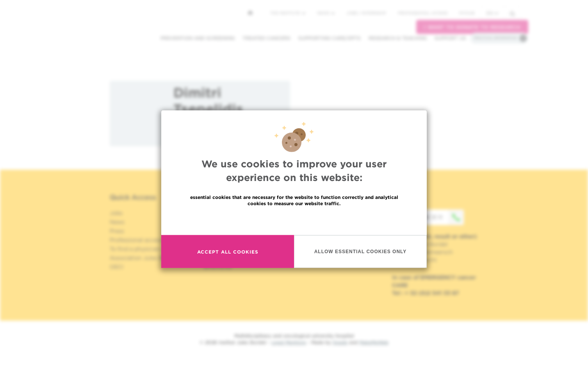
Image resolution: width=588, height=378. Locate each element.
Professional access (423, 13)
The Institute (288, 13)
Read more (294, 223)
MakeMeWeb (374, 342)
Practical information (495, 38)
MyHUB (467, 13)
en (492, 13)
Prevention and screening (198, 38)
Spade (340, 342)
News (326, 13)
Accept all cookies (228, 254)
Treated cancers (266, 38)
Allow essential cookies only (361, 254)
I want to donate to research (472, 27)
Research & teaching (398, 38)
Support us (450, 38)
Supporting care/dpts (330, 38)
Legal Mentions (289, 342)
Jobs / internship (366, 13)
